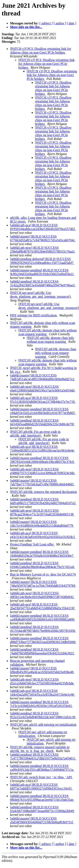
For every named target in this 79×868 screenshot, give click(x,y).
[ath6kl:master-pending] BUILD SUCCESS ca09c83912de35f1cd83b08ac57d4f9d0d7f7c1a (42, 768)
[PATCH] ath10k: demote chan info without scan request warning (50, 340)
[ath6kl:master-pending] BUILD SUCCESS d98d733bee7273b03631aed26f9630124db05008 (43, 640)
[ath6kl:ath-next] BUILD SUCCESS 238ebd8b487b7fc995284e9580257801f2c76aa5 (43, 250)
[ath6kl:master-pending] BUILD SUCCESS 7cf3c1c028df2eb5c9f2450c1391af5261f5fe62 (41, 704)
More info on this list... (26, 27)
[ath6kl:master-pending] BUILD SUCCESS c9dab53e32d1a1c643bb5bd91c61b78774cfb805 (43, 411)
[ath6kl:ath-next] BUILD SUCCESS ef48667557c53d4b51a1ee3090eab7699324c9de (43, 471)
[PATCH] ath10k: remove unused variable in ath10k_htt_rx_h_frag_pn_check (40, 749)
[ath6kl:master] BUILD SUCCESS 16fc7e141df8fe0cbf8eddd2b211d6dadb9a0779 (42, 524)
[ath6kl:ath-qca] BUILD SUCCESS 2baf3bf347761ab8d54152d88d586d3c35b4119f (43, 606)
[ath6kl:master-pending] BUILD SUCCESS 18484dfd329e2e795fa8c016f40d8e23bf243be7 (42, 554)
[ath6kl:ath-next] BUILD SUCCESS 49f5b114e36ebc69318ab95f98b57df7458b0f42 (42, 595)
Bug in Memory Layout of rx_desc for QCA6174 (43, 574)
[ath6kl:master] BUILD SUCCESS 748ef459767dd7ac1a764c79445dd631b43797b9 (43, 584)
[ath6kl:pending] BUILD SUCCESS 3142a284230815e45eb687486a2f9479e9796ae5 (43, 283)
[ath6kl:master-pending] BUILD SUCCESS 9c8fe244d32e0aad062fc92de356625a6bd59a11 (42, 272)
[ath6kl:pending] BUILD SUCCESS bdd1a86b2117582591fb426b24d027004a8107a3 (43, 501)
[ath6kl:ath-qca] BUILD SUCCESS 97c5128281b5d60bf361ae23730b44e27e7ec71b (43, 400)
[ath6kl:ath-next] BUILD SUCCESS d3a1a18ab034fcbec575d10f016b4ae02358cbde (42, 681)
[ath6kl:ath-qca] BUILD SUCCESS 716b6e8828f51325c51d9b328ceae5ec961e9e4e (42, 449)
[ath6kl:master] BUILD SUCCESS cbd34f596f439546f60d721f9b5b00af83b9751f (42, 820)
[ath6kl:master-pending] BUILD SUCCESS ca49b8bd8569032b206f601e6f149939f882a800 (43, 618)
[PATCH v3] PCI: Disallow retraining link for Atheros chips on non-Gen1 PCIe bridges (41, 51)
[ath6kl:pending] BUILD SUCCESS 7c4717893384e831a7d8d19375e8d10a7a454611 (43, 757)
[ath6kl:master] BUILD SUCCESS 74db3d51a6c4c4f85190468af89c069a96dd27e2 (43, 377)
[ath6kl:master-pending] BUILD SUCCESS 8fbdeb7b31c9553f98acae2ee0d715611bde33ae (42, 798)
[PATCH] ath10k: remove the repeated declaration (43, 492)
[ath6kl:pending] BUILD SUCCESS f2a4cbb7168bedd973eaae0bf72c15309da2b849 (42, 809)
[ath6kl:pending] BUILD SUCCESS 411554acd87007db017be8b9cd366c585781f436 (43, 629)
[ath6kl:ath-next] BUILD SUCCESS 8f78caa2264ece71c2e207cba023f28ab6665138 (42, 512)
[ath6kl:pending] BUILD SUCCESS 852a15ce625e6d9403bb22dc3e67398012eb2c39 (43, 715)
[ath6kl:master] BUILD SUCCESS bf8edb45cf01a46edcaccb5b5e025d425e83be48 (42, 670)
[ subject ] (46, 23)
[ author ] (60, 23)
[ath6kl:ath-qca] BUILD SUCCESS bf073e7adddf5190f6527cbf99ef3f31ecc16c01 (41, 787)
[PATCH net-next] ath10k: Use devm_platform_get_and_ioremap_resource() (41, 295)
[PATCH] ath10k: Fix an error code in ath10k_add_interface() (35, 434)
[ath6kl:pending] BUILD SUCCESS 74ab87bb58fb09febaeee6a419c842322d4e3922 (42, 651)
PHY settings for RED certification (34, 315)
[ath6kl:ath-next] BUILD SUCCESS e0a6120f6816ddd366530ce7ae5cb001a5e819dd (43, 389)
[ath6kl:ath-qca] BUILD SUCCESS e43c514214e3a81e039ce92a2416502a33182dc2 (43, 535)
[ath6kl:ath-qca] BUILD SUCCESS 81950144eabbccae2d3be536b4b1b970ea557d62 (43, 227)
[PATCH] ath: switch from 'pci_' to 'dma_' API (41, 777)
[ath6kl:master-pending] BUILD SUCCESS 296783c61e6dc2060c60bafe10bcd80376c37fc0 (42, 460)
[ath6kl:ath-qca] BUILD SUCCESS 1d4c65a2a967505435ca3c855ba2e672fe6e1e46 (42, 693)
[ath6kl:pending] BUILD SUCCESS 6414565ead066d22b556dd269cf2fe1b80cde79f (42, 422)
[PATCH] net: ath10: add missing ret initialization (43, 725)
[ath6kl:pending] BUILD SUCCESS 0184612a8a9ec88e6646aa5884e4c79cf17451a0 (42, 565)
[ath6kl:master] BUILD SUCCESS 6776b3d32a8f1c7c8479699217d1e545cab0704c (43, 238)
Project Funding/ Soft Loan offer (32, 544)
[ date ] (71, 23)
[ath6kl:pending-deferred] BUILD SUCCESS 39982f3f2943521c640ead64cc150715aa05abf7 (42, 261)
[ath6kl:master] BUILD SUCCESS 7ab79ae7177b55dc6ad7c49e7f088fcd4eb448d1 (42, 482)
